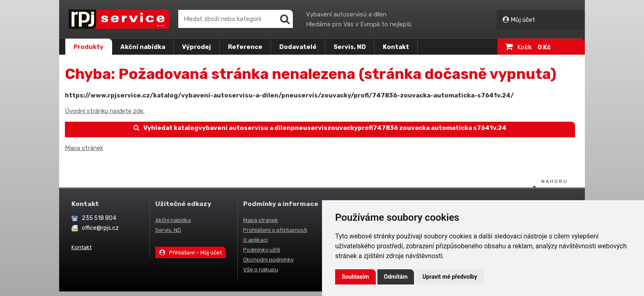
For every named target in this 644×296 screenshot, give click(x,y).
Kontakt (396, 47)
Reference (245, 47)
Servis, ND (350, 47)
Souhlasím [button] (355, 277)
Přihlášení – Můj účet (191, 252)
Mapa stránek (84, 148)
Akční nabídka (143, 47)
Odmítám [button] (396, 277)
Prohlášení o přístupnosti (275, 230)
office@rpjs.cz (100, 228)
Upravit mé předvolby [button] (450, 277)
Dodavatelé (298, 47)
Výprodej (197, 47)
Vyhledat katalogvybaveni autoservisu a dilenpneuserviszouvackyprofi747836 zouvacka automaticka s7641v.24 (320, 128)
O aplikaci (255, 240)
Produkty (89, 47)
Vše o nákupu (261, 269)
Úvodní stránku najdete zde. (105, 111)
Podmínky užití (262, 250)
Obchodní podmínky (268, 259)
